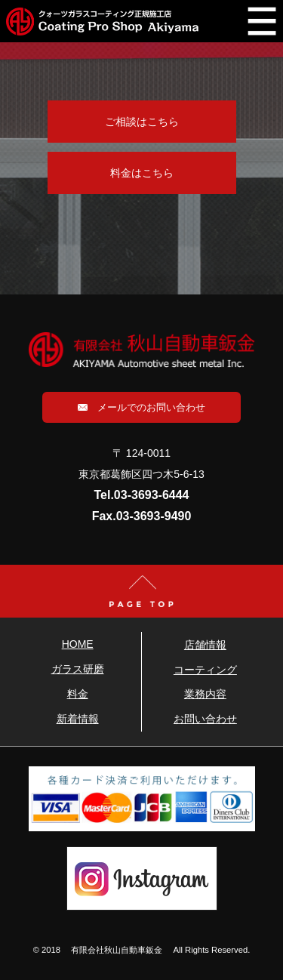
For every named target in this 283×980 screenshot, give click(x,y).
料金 (78, 694)
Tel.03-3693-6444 (141, 495)
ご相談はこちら (142, 122)
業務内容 (205, 694)
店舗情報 (205, 645)
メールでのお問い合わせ (141, 407)
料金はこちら (142, 173)
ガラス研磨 (78, 669)
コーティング (205, 670)
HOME (78, 644)
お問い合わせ (205, 719)
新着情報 (78, 719)
